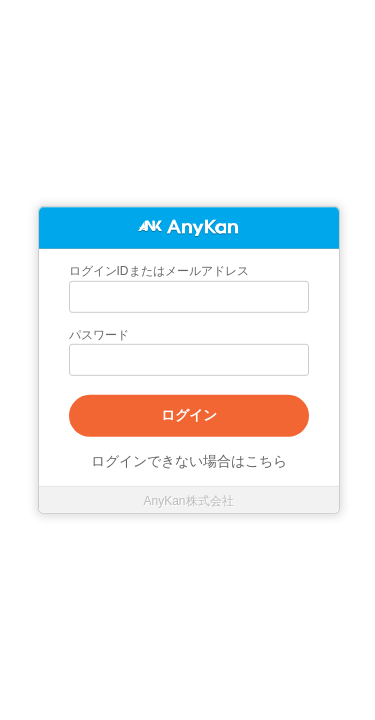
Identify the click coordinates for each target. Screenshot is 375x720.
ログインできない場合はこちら (189, 461)
